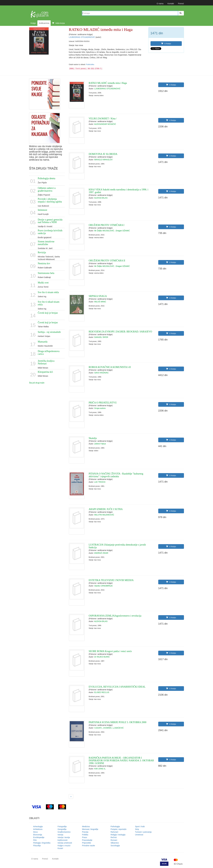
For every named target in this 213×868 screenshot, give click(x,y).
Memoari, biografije (90, 829)
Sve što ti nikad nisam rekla (49, 303)
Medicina (86, 826)
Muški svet (43, 283)
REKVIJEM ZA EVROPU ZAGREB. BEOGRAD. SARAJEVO (120, 332)
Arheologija (38, 826)
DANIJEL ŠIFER (101, 337)
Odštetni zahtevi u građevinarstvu (47, 189)
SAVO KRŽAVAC (101, 373)
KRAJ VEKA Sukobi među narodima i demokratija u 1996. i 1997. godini (119, 191)
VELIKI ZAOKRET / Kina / (103, 119)
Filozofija (37, 846)
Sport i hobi (140, 826)
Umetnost (139, 835)
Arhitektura (38, 829)
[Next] (71, 796)
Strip (137, 829)
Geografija (62, 829)
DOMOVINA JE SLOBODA (103, 154)
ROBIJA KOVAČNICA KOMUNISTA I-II (110, 367)
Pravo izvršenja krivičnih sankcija (50, 232)
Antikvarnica (44, 23)
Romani (114, 840)
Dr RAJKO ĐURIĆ (102, 657)
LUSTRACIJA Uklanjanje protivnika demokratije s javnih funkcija (117, 546)
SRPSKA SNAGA (98, 296)
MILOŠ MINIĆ (100, 302)
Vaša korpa (58, 23)
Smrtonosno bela (46, 273)
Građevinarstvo (64, 832)
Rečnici (114, 837)
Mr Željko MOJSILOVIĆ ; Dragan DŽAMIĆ (112, 231)
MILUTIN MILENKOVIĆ (104, 515)
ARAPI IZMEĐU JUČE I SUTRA (106, 509)
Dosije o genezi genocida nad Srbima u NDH (50, 221)
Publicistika (90, 64)
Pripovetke (87, 843)
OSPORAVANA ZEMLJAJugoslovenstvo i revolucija (115, 616)
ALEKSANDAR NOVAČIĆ (105, 124)
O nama (160, 4)
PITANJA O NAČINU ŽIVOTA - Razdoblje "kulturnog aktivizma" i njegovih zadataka (116, 475)
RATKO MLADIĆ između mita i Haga (108, 83)
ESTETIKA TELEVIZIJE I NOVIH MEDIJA (111, 580)
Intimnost (42, 210)
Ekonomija (38, 835)
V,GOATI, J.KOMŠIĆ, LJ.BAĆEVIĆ (109, 728)
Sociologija (115, 846)
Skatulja (93, 438)
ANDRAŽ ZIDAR (101, 553)
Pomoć (181, 4)
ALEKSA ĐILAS (101, 198)
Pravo (85, 837)
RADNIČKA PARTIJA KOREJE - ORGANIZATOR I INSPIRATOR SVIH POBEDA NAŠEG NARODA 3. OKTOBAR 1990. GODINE (121, 761)
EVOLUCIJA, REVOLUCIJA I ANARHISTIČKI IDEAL (117, 687)
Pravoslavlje (87, 840)
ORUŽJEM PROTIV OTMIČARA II (107, 261)
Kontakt (171, 4)
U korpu (166, 44)
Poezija (85, 832)
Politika (85, 835)
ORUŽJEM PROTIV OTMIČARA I (106, 225)
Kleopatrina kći (45, 372)
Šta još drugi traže (37, 383)
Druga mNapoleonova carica (49, 353)
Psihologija (115, 826)
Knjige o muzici (64, 846)
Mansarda (43, 342)
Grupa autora (100, 408)
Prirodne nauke (89, 846)
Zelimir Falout (100, 444)
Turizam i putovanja (143, 832)
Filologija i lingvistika (42, 843)
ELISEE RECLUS (102, 692)
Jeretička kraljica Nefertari (46, 362)
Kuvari (60, 848)
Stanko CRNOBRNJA (103, 586)
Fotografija (62, 826)
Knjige (33, 23)
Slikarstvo (115, 843)
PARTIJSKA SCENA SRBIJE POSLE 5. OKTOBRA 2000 (118, 722)
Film (35, 840)
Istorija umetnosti (65, 843)
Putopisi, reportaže (119, 829)
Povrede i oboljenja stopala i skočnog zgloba (50, 200)
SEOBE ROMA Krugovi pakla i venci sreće (110, 651)
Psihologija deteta (46, 178)
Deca (35, 832)
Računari (114, 832)
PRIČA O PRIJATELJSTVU (103, 403)
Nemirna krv (44, 263)
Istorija (60, 835)
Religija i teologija (118, 835)
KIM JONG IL (100, 769)
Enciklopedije (39, 837)
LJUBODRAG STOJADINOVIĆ (82, 37)
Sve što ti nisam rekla (48, 292)
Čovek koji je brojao (48, 313)
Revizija (42, 252)
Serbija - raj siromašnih (49, 332)
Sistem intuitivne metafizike (46, 243)
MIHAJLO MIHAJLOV (103, 160)
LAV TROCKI (100, 482)
